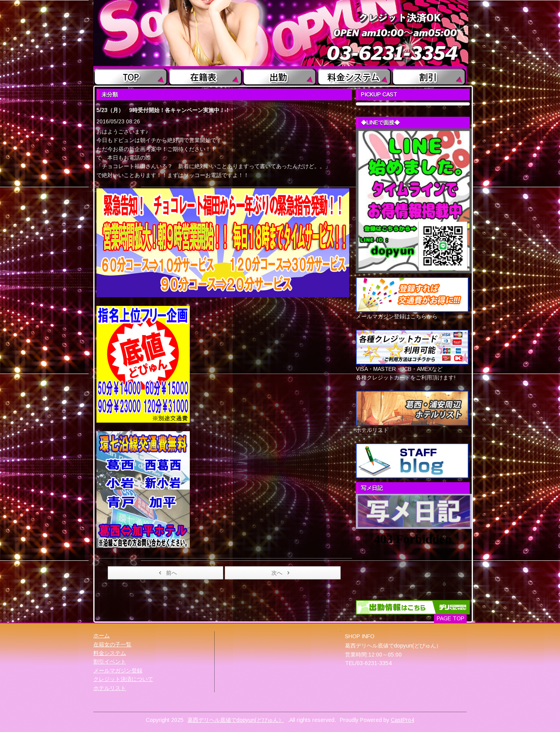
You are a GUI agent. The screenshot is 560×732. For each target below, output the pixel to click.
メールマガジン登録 (118, 671)
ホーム (101, 635)
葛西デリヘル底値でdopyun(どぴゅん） (236, 720)
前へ (167, 573)
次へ (282, 573)
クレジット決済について (123, 679)
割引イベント (110, 662)
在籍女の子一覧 (112, 644)
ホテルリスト (110, 688)
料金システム (110, 653)
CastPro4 (402, 720)
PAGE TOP (451, 618)
